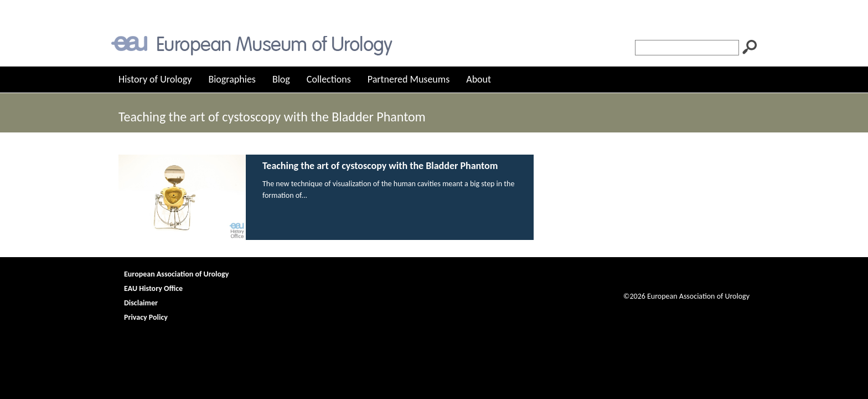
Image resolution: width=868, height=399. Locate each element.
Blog (281, 79)
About (479, 79)
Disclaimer (141, 303)
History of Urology (155, 79)
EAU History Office (153, 288)
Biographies (232, 79)
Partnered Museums (409, 79)
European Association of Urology (176, 274)
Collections (329, 79)
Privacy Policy (146, 317)
